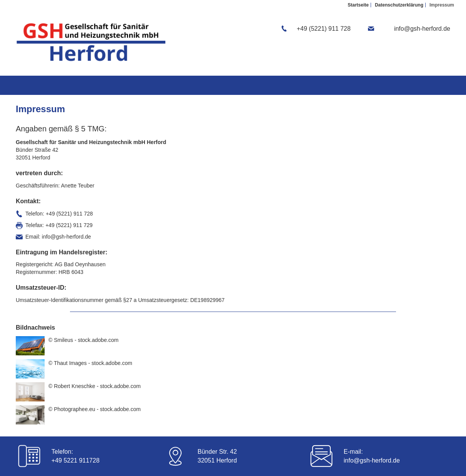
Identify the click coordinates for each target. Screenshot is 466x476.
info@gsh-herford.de (372, 460)
